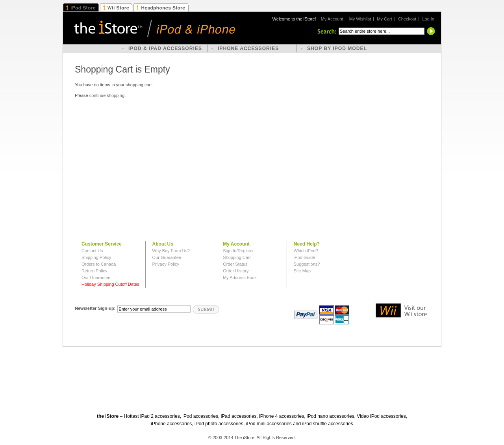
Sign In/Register (238, 251)
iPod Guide (304, 257)
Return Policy (94, 271)
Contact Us (92, 251)
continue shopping (107, 95)
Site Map (302, 271)
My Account (332, 19)
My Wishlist (360, 19)
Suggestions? (307, 264)
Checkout (407, 19)
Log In (428, 19)
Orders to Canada (99, 264)
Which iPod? (306, 251)
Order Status (235, 264)
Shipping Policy (96, 257)
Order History (236, 271)
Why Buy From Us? (171, 251)
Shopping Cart (237, 257)
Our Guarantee (96, 277)
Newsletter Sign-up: (95, 308)
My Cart (384, 19)
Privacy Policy (166, 264)
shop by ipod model (337, 48)
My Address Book (240, 277)
